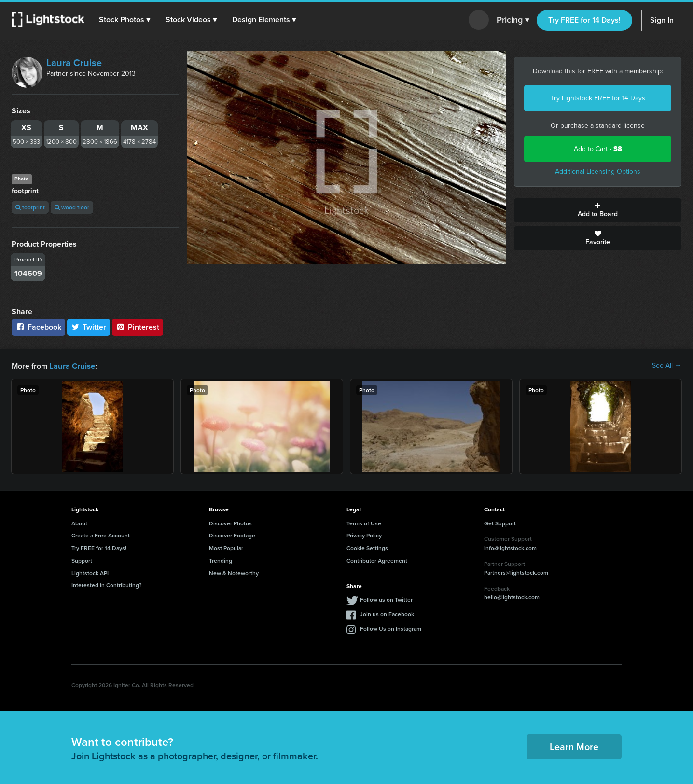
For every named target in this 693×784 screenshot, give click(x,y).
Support (82, 560)
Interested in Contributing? (107, 585)
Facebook (38, 327)
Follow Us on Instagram (391, 628)
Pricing (513, 20)
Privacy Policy (364, 535)
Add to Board (598, 210)
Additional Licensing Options (598, 172)
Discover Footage (232, 535)
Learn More (574, 746)
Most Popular (226, 547)
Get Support (500, 523)
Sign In (662, 20)
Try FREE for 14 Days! (584, 20)
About (79, 523)
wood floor (72, 207)
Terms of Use (364, 523)
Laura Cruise (74, 63)
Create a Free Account (101, 535)
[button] (125, 20)
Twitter (89, 327)
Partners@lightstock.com (516, 572)
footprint (30, 207)
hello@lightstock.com (512, 597)
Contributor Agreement (377, 560)
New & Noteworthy (234, 572)
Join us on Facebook (387, 613)
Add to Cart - (598, 149)
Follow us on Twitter (386, 599)
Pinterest (138, 327)
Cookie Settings (367, 547)
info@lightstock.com (510, 547)
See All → (667, 366)
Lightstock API (90, 572)
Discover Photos (230, 523)
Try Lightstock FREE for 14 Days (598, 98)
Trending (221, 560)
